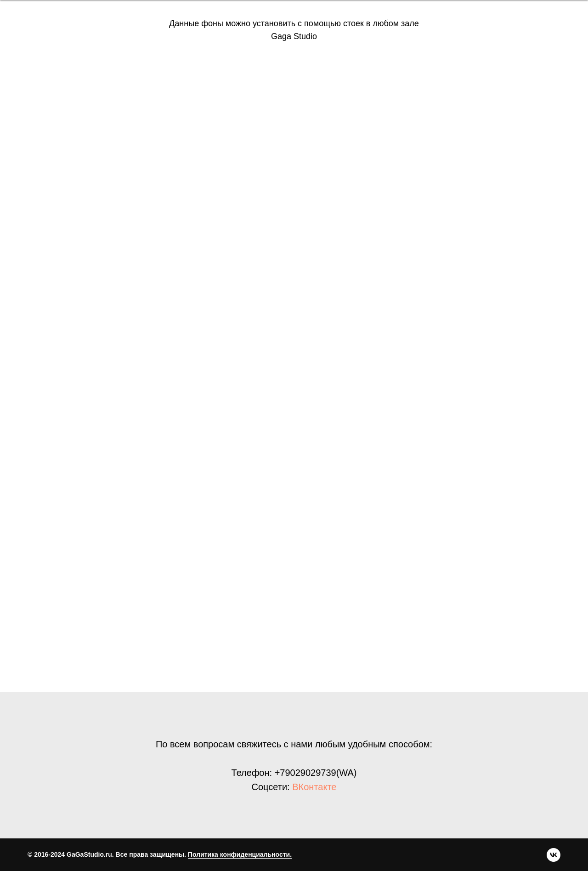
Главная (33, 18)
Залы (195, 18)
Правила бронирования (263, 18)
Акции (331, 18)
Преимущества (89, 18)
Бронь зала (151, 18)
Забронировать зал (524, 18)
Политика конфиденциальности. (240, 854)
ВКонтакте (314, 787)
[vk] (451, 18)
